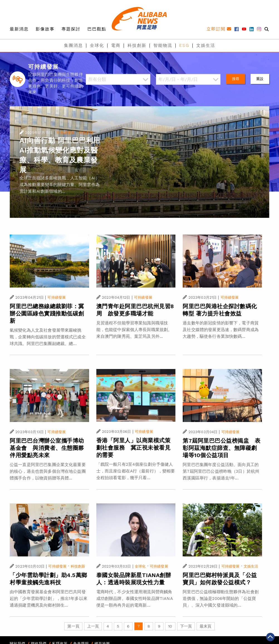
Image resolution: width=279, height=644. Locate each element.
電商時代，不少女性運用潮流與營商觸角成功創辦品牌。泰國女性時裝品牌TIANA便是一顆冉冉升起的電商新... (135, 599)
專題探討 (71, 29)
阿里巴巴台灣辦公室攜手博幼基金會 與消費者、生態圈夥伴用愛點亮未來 (47, 448)
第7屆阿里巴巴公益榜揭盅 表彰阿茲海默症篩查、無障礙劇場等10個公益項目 (222, 448)
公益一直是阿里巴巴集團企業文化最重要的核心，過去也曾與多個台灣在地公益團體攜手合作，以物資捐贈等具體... (48, 471)
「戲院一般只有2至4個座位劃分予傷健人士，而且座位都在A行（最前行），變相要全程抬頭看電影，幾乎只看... (136, 471)
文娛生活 (206, 45)
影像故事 (45, 29)
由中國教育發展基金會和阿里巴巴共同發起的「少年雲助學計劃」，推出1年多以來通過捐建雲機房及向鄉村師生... (49, 599)
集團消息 (74, 45)
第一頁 (73, 626)
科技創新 (137, 45)
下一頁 (186, 626)
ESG (184, 45)
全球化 (97, 45)
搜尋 (236, 79)
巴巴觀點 (97, 29)
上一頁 (93, 626)
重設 (260, 79)
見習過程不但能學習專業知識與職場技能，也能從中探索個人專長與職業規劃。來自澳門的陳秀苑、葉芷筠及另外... (134, 330)
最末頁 (205, 626)
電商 (116, 45)
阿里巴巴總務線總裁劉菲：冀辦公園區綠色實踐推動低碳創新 (47, 313)
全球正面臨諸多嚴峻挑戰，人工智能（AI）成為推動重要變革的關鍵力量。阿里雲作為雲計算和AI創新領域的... (60, 185)
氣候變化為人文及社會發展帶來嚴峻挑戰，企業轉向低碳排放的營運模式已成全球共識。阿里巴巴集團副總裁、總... (48, 337)
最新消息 (19, 29)
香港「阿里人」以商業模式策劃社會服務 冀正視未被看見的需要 (134, 448)
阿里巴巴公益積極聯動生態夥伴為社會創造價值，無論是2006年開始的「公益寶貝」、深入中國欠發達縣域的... (221, 599)
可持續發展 (65, 133)
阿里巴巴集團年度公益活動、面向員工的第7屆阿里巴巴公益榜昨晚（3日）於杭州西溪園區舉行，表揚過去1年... (221, 471)
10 (170, 626)
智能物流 (163, 45)
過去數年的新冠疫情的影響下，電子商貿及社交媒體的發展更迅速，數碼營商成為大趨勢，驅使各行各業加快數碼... (221, 330)
